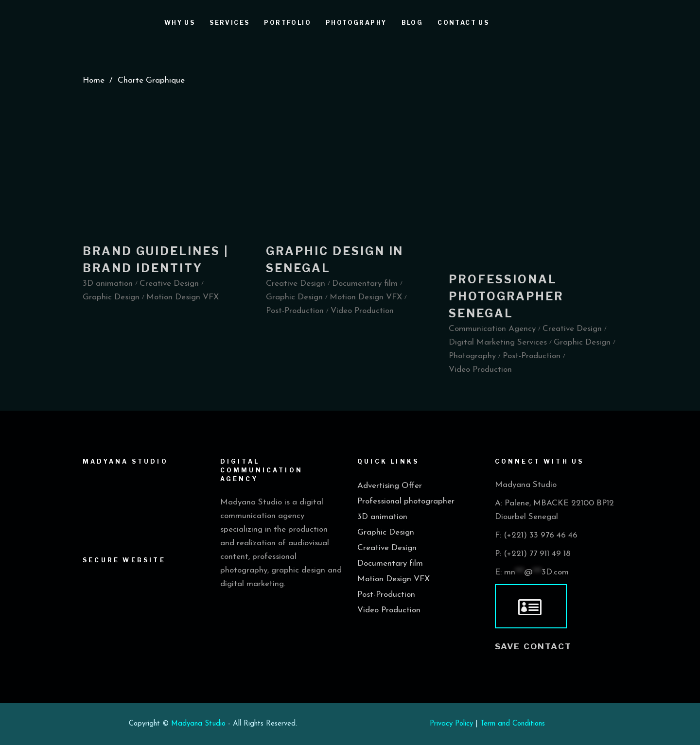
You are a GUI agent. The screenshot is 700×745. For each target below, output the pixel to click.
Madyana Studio (198, 724)
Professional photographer (406, 501)
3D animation (382, 517)
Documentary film (390, 563)
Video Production (389, 610)
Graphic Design (386, 532)
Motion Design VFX (394, 579)
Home (94, 80)
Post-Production (386, 595)
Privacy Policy (451, 724)
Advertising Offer (390, 486)
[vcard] (531, 606)
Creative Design (387, 548)
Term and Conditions (513, 724)
